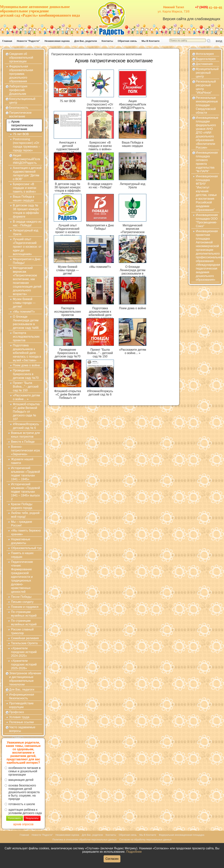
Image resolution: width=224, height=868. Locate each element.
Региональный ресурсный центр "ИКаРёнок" (206, 87)
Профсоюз (17, 712)
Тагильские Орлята (24, 643)
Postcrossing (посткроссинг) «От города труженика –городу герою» (27, 145)
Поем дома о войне (26, 365)
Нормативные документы (21, 541)
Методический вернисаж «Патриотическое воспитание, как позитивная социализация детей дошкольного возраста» (27, 281)
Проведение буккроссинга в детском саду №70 (26, 374)
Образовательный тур (26, 548)
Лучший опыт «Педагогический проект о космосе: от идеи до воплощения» (27, 247)
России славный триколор (22, 631)
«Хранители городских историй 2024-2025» (24, 652)
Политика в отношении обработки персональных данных (85, 840)
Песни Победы (21, 597)
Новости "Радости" (28, 41)
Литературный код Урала (26, 232)
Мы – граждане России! (22, 524)
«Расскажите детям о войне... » (26, 397)
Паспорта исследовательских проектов (26, 337)
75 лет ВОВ (21, 134)
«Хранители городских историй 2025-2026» (24, 664)
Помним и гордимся (25, 607)
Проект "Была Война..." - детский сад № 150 (26, 387)
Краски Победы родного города (22, 506)
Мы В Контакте (151, 41)
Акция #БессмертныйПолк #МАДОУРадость (27, 159)
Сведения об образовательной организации (21, 58)
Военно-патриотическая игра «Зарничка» (25, 450)
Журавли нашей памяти (22, 461)
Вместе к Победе (23, 442)
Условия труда (19, 717)
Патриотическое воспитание (20, 114)
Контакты (107, 41)
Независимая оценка (57, 41)
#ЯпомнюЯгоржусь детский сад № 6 (26, 426)
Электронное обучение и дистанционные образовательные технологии (25, 679)
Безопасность (19, 108)
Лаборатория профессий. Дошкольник (18, 90)
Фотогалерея (205, 54)
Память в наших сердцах (22, 555)
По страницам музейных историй (24, 614)
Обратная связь (127, 41)
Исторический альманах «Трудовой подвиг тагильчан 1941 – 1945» (25, 474)
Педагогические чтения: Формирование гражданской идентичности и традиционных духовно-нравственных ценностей (22, 577)
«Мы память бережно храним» (26, 532)
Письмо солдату (22, 602)
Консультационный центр (22, 101)
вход (219, 41)
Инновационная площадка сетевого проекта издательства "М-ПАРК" (207, 162)
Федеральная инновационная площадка (182, 835)
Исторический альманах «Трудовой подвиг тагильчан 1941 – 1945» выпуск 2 (25, 492)
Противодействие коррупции (21, 705)
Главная (7, 41)
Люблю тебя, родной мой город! (25, 515)
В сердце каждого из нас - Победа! (27, 223)
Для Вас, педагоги (22, 689)
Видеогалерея (206, 59)
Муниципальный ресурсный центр (207, 73)
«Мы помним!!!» (24, 312)
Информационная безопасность (22, 696)
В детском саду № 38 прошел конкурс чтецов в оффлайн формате (26, 211)
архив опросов (23, 824)
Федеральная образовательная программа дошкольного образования (21, 74)
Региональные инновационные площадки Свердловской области (207, 105)
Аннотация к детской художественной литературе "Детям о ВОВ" (27, 173)
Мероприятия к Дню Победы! (27, 261)
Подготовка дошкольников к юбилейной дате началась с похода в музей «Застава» (27, 353)
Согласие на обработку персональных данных (145, 840)
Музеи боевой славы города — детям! (24, 303)
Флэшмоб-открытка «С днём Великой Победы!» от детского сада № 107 (26, 412)
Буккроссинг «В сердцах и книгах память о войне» (25, 188)
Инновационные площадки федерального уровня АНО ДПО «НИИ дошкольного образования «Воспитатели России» (207, 133)
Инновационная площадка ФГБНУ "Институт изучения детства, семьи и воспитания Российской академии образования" (207, 193)
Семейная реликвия (25, 638)
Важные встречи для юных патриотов (25, 435)
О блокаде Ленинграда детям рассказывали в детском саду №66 (26, 322)
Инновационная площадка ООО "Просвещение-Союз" (207, 220)
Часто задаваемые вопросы (22, 729)
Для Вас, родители (86, 41)
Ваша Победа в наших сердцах (24, 198)
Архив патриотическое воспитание (22, 125)
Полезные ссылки (21, 722)
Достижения (204, 64)
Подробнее (134, 852)
